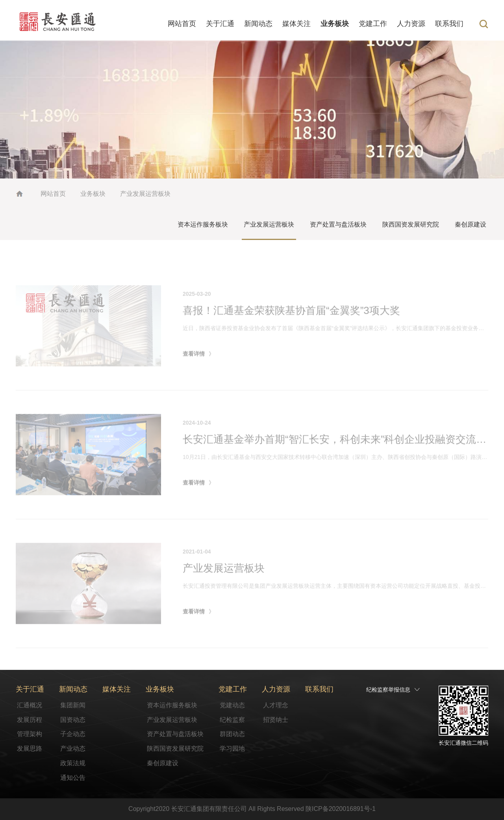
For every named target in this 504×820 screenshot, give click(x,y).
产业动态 (73, 748)
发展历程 (30, 720)
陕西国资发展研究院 (411, 224)
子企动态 (73, 734)
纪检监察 (232, 720)
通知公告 (73, 778)
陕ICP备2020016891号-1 (341, 809)
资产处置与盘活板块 (338, 224)
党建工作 (373, 24)
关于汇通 (220, 24)
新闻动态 (258, 24)
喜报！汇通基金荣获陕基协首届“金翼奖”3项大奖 (291, 327)
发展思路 (30, 748)
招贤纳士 (276, 720)
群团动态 (232, 734)
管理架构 (30, 734)
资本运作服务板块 (203, 224)
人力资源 (411, 24)
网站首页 (182, 24)
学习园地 (232, 748)
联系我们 (449, 24)
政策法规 (73, 763)
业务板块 (335, 24)
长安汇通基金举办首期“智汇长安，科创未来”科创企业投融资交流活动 (340, 456)
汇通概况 (30, 705)
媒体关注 (296, 24)
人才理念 (276, 705)
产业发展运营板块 (145, 194)
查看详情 (194, 370)
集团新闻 (73, 705)
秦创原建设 (471, 224)
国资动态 (73, 720)
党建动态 (232, 705)
